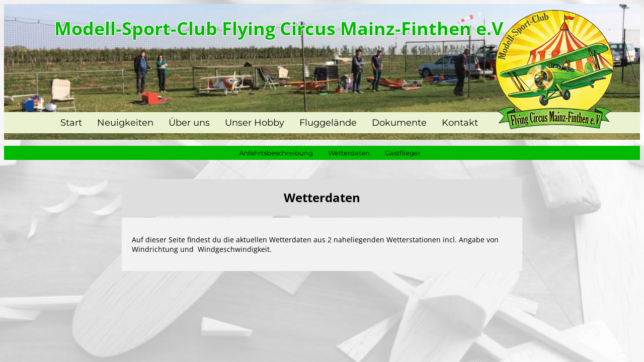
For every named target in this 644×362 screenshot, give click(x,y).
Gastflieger (403, 153)
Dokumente (399, 123)
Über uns (189, 123)
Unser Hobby (255, 123)
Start (71, 123)
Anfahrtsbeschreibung (276, 153)
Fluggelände (328, 123)
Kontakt (460, 123)
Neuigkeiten (125, 123)
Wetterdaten (349, 153)
